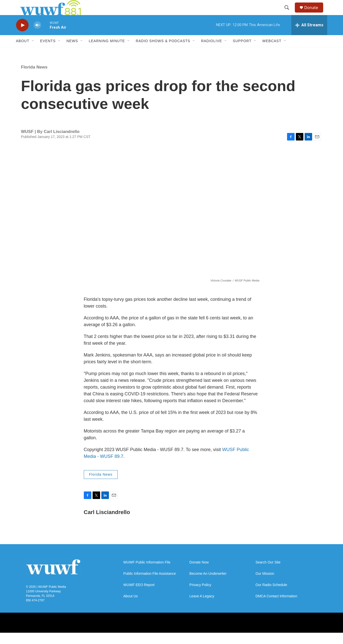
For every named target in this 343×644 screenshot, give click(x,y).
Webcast (272, 52)
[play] (22, 37)
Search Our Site (268, 574)
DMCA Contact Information (276, 607)
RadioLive (212, 52)
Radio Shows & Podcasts (163, 52)
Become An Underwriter (208, 585)
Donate (314, 13)
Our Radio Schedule (271, 596)
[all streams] (309, 36)
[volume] (37, 37)
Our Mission (265, 585)
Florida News (34, 78)
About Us (131, 607)
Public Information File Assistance (150, 585)
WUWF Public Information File (147, 574)
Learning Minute (107, 52)
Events (48, 52)
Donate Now (199, 574)
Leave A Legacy (202, 607)
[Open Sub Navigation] (33, 52)
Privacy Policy (200, 596)
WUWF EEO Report (139, 596)
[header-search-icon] (289, 13)
